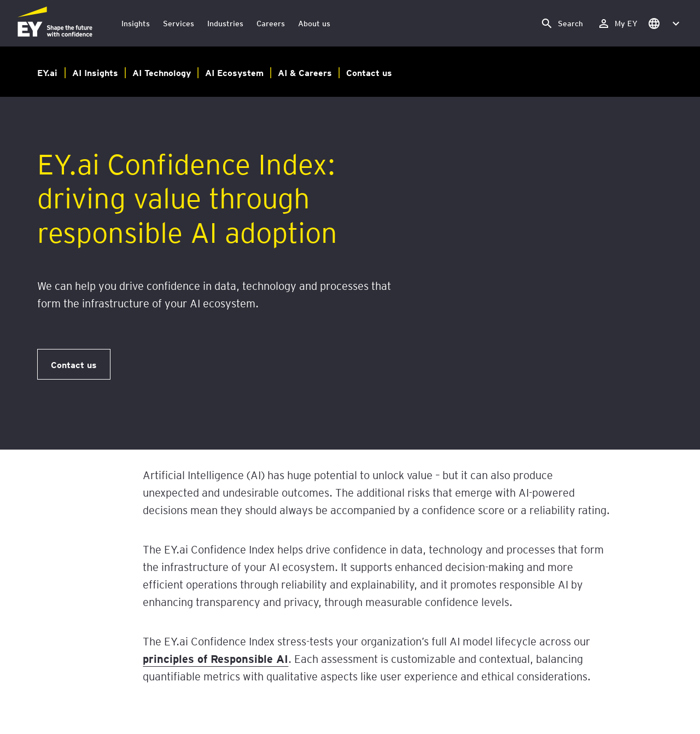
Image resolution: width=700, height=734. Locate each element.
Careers (271, 23)
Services (179, 23)
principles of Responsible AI (215, 659)
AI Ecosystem (234, 72)
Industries (225, 23)
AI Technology (162, 72)
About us (314, 23)
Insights (136, 23)
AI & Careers (305, 72)
